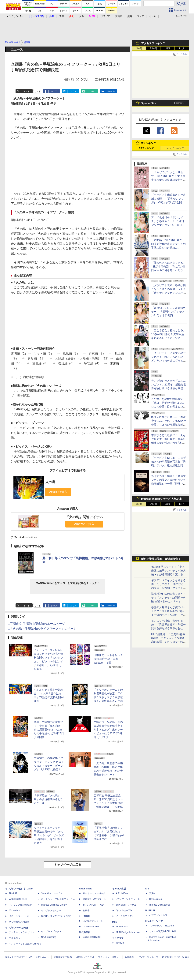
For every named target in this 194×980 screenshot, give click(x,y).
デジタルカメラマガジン (21, 932)
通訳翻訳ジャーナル (126, 905)
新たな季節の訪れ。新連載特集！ (161, 559)
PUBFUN (150, 911)
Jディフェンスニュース (128, 899)
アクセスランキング (153, 43)
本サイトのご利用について (18, 957)
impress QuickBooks (159, 905)
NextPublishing (49, 937)
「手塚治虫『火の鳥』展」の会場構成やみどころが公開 (48, 799)
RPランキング (146, 148)
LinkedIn (111, 91)
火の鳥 (50, 482)
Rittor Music (86, 889)
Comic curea (155, 899)
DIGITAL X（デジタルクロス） (57, 916)
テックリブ (118, 938)
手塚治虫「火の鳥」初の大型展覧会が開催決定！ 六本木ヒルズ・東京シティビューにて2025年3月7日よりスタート (108, 730)
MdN (115, 922)
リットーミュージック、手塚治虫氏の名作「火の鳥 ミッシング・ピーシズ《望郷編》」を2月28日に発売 (49, 835)
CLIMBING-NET (91, 927)
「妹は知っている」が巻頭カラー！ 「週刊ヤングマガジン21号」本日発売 (168, 312)
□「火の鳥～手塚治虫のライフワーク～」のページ (42, 629)
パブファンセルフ (158, 915)
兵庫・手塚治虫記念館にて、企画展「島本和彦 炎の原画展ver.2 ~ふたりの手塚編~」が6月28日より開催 (49, 730)
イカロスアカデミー (126, 916)
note (92, 91)
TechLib (120, 943)
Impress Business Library (54, 905)
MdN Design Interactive (128, 932)
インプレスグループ (148, 957)
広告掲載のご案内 (63, 957)
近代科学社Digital (92, 937)
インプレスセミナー (51, 911)
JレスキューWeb (124, 911)
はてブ (73, 91)
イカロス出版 (119, 889)
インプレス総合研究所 (20, 905)
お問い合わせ (43, 957)
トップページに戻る (68, 865)
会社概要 (129, 957)
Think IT (13, 893)
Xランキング (149, 143)
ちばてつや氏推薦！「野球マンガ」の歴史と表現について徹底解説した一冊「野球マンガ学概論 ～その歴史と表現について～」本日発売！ (168, 484)
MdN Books (122, 927)
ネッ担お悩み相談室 (19, 922)
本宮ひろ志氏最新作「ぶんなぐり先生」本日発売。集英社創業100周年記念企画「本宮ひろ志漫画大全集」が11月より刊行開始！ (169, 443)
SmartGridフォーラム (52, 893)
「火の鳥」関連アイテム (84, 517)
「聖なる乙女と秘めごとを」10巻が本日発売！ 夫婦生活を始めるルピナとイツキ (168, 334)
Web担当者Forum (18, 899)
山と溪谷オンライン (93, 921)
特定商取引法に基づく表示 (176, 957)
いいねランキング (175, 148)
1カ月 (182, 48)
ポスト (27, 91)
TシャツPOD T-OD (93, 905)
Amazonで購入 (84, 524)
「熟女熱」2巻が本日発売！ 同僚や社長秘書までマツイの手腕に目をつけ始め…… (168, 244)
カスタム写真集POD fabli (163, 931)
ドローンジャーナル (19, 916)
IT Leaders (14, 911)
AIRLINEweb (122, 893)
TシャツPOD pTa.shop (161, 926)
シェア (54, 91)
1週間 (168, 48)
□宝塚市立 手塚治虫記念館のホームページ (37, 624)
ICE (147, 889)
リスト (38, 91)
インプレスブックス (51, 931)
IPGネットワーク (154, 921)
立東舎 (86, 911)
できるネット (16, 938)
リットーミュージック (94, 893)
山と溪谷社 (85, 916)
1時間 (139, 48)
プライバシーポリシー (109, 957)
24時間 (153, 48)
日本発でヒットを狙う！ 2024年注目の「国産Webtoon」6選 (108, 659)
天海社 (153, 893)
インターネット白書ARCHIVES (25, 944)
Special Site (149, 103)
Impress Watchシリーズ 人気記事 (162, 499)
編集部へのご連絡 (85, 957)
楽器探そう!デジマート (94, 899)
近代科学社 (85, 932)
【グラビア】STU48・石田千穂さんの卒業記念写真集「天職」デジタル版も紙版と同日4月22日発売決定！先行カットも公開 (169, 465)
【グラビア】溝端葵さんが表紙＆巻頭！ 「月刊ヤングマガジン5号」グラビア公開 (168, 199)
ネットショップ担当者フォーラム (58, 899)
